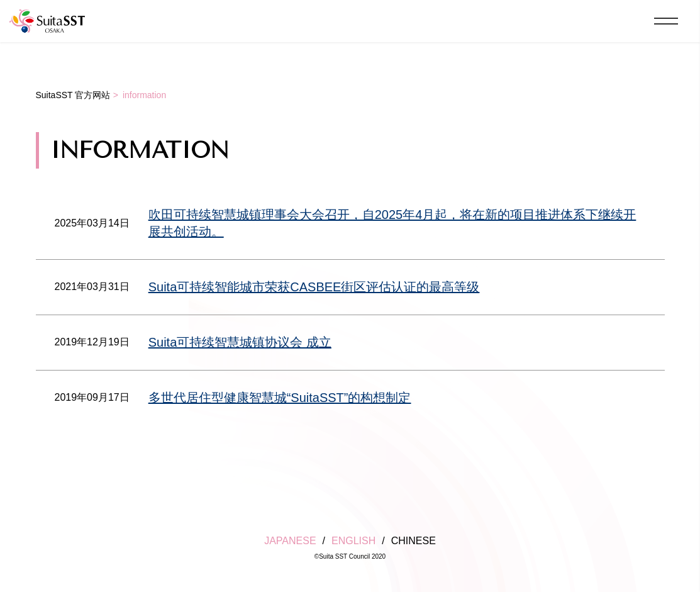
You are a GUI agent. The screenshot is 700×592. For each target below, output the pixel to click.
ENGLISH (353, 541)
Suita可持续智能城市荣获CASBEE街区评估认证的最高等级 (314, 287)
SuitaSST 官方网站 (73, 95)
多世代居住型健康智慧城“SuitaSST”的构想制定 (280, 398)
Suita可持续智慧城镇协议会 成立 (240, 342)
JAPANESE (290, 541)
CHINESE (414, 541)
